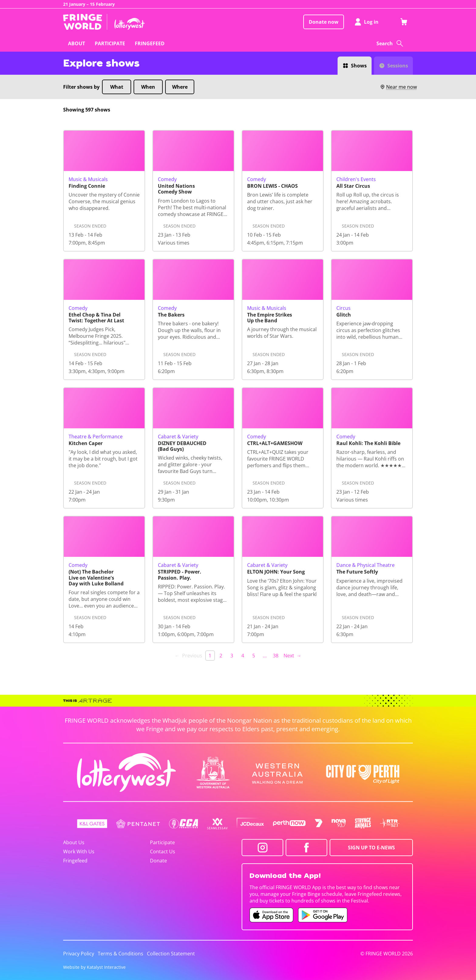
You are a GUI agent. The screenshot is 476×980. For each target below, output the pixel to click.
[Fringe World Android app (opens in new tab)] (323, 915)
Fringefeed (75, 861)
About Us (74, 842)
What (117, 87)
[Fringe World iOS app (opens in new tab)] (271, 915)
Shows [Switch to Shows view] (359, 66)
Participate (162, 842)
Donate (158, 861)
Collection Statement (171, 954)
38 (276, 656)
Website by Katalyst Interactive (94, 967)
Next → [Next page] (292, 656)
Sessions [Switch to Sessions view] (398, 66)
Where (180, 87)
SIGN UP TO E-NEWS (371, 848)
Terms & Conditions (121, 954)
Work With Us (79, 852)
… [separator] (265, 656)
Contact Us (163, 852)
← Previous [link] (189, 656)
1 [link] (210, 656)
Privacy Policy (79, 954)
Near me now (398, 87)
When (148, 87)
